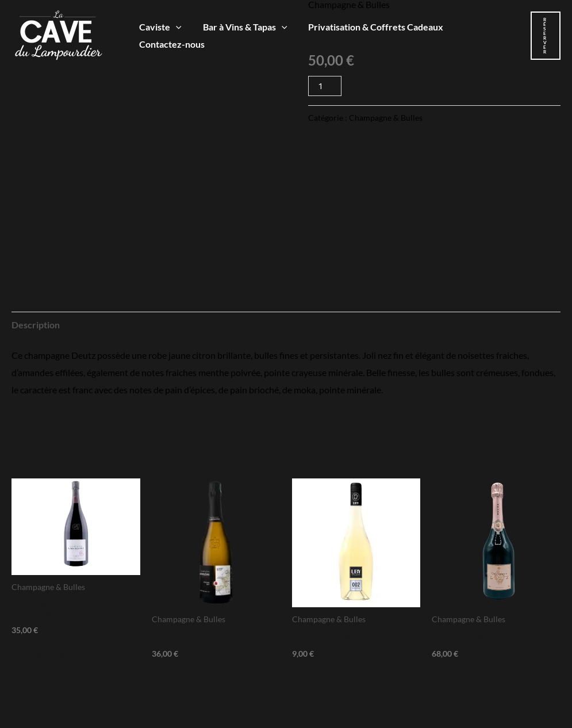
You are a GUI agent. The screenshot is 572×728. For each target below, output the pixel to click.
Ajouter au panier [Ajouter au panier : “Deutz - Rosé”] (491, 679)
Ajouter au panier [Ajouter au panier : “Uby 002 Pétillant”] (352, 679)
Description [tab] (36, 325)
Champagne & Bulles (386, 118)
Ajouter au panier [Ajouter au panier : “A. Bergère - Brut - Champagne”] (211, 679)
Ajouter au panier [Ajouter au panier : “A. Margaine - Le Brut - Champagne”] (71, 656)
